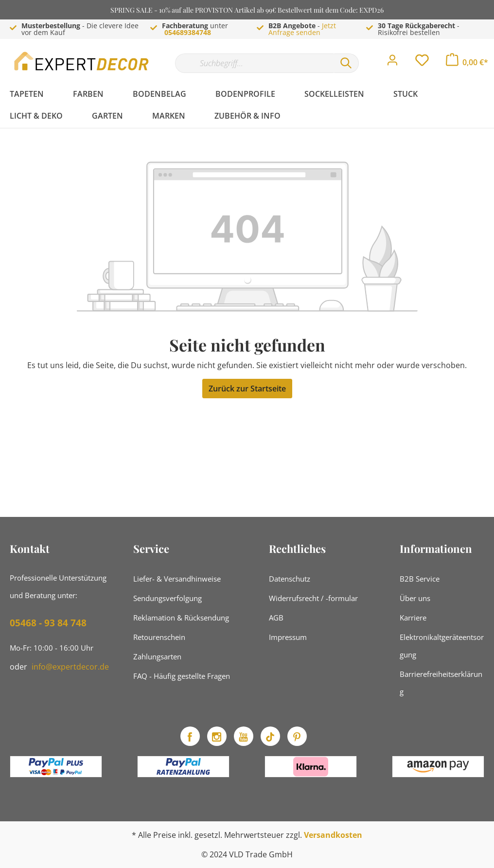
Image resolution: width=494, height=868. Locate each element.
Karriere (413, 618)
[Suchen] (346, 63)
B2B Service (420, 579)
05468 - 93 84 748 (48, 623)
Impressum (288, 637)
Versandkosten (333, 835)
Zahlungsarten (157, 656)
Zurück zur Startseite (247, 389)
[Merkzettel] (422, 63)
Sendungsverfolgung (168, 598)
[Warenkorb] (467, 62)
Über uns (415, 598)
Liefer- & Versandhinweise (177, 579)
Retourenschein (159, 637)
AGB (276, 618)
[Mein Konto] (392, 63)
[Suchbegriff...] (254, 63)
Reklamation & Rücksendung (181, 618)
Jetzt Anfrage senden (302, 29)
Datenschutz (290, 579)
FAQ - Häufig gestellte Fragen (182, 676)
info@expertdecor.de (70, 667)
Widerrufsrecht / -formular (313, 598)
